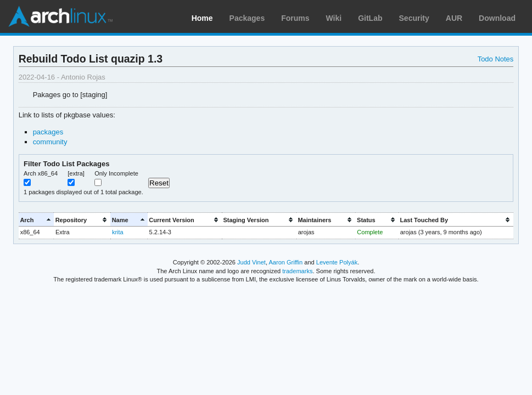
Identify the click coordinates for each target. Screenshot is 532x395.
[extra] (76, 173)
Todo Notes (496, 59)
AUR (454, 18)
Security (414, 18)
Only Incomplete (116, 173)
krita (118, 232)
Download (497, 18)
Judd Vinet (251, 262)
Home (202, 18)
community (50, 142)
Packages (247, 18)
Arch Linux (60, 16)
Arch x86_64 (41, 173)
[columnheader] (36, 220)
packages (48, 132)
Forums (295, 18)
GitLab (370, 18)
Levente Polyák (337, 262)
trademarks (297, 271)
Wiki (334, 18)
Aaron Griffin (285, 262)
